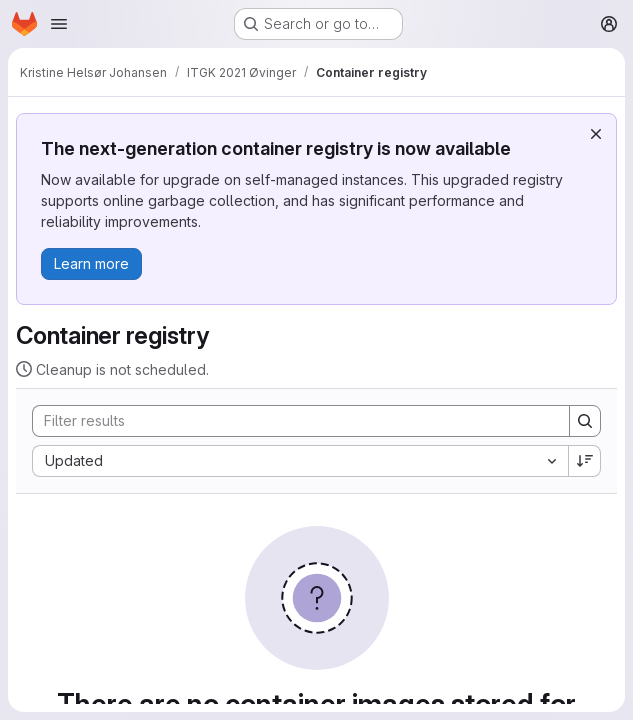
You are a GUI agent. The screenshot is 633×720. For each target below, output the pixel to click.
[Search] (291, 421)
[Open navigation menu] (59, 24)
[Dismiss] (596, 134)
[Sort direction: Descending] (585, 461)
